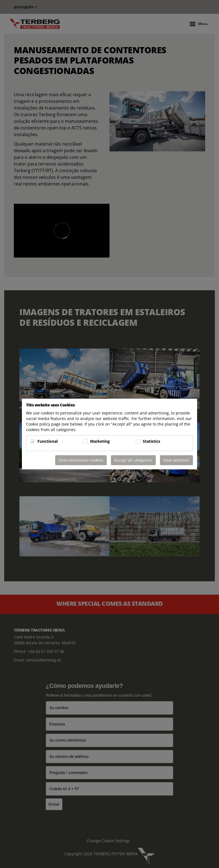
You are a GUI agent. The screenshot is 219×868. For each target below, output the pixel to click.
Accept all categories (133, 460)
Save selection (176, 460)
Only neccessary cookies (81, 460)
